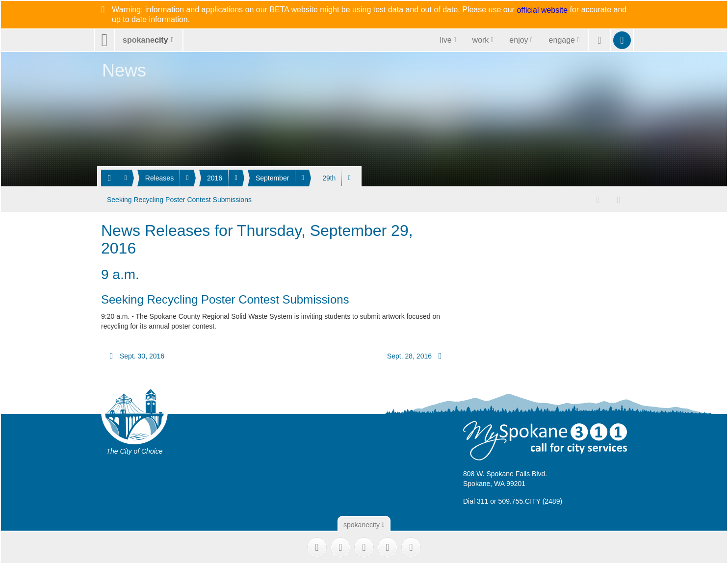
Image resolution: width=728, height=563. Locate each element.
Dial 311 (476, 500)
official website (542, 10)
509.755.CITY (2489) (531, 500)
